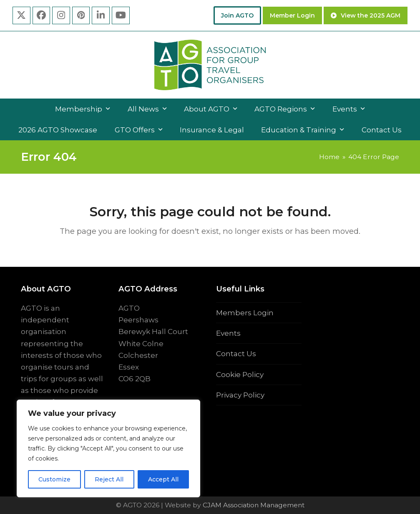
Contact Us (236, 354)
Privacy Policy (240, 395)
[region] (108, 448)
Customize (54, 479)
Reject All (109, 479)
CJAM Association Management (253, 505)
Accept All (163, 479)
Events (228, 333)
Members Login (245, 313)
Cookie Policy (240, 375)
